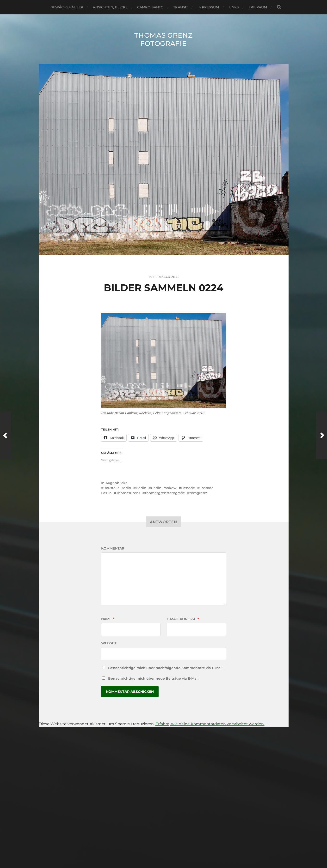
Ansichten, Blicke (110, 7)
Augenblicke (117, 483)
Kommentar (113, 548)
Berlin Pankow (164, 488)
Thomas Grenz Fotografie (163, 39)
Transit (181, 7)
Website (109, 643)
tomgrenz (198, 493)
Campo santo (151, 7)
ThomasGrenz (128, 493)
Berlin (141, 488)
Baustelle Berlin (117, 488)
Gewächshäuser (67, 7)
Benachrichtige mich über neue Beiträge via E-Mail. (154, 678)
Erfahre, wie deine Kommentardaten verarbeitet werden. (210, 724)
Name (108, 619)
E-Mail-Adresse (183, 619)
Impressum (208, 7)
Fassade (188, 488)
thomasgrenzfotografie (165, 493)
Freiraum (258, 7)
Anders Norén (174, 847)
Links (234, 7)
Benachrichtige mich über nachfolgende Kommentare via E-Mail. (166, 668)
